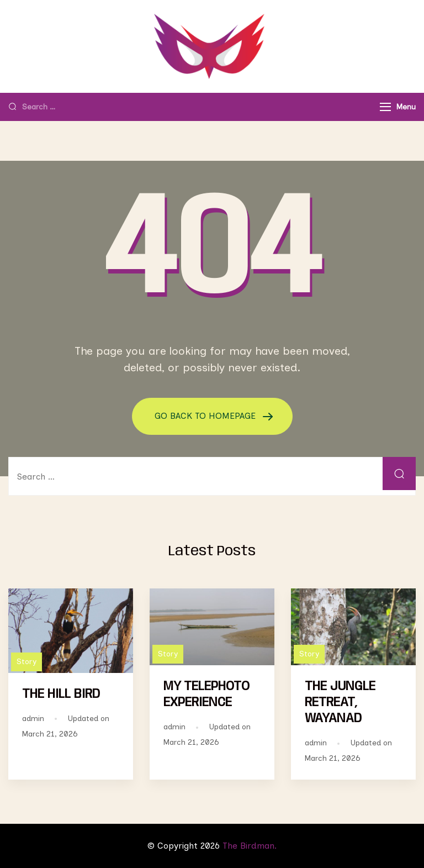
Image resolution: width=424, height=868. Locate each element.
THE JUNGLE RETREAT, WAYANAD (340, 703)
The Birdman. (250, 846)
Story (26, 662)
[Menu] (385, 107)
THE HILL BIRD (61, 694)
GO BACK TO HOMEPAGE (206, 416)
